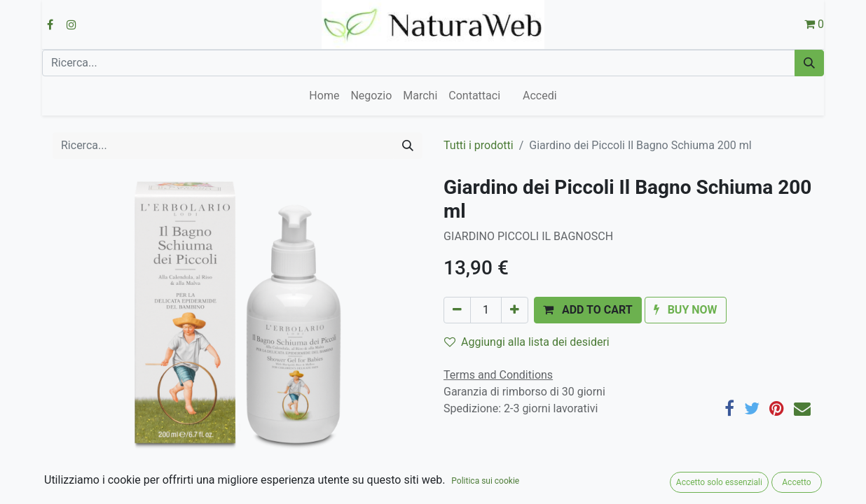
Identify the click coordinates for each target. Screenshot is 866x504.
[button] (588, 310)
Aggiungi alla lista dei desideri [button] (527, 342)
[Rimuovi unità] (457, 310)
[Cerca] (809, 63)
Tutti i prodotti (479, 145)
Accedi (540, 96)
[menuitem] (324, 96)
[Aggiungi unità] (515, 310)
